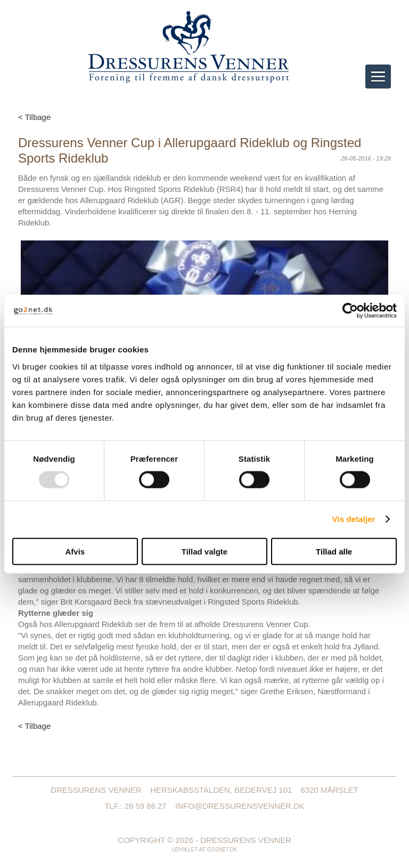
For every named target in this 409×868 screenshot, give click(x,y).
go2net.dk (222, 850)
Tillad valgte (204, 551)
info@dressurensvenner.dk (240, 806)
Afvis (75, 551)
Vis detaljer (354, 519)
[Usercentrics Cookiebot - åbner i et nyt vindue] (350, 311)
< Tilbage (34, 117)
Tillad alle (334, 551)
